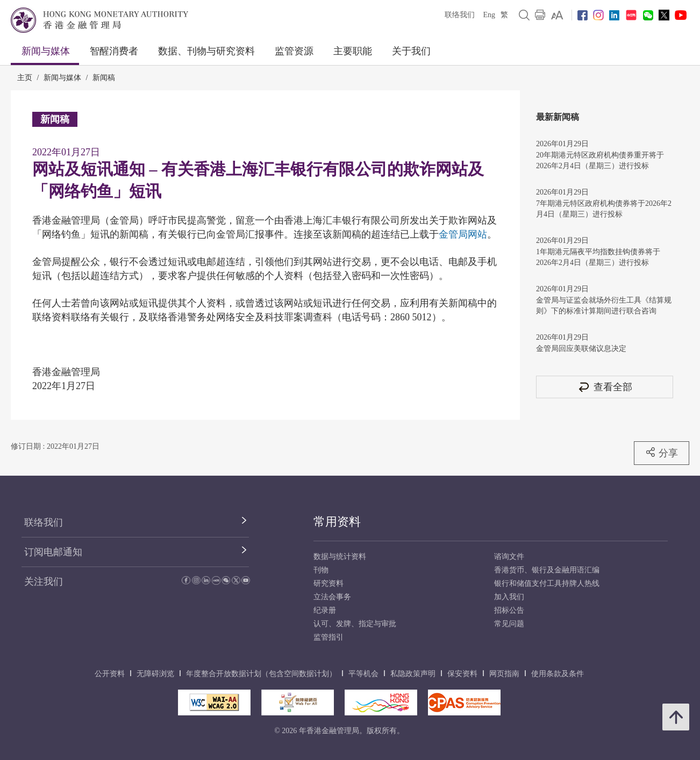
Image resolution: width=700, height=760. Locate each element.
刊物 (321, 570)
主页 (25, 78)
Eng (489, 15)
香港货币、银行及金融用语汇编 (547, 570)
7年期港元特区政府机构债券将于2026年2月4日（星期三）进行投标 (604, 209)
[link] (557, 15)
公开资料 (110, 674)
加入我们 (509, 597)
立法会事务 (332, 597)
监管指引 (328, 637)
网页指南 (504, 674)
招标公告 (509, 610)
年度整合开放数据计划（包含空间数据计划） (261, 674)
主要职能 (353, 51)
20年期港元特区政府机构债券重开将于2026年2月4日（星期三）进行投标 (600, 160)
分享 (662, 453)
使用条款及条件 (558, 674)
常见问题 (509, 624)
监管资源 (294, 51)
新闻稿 (104, 78)
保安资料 (462, 674)
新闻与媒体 (46, 51)
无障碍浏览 (155, 674)
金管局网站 (463, 234)
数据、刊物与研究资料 (206, 51)
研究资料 (328, 583)
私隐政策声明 (413, 674)
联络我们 (460, 15)
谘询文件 (509, 557)
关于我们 (411, 51)
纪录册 (325, 610)
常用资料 (337, 522)
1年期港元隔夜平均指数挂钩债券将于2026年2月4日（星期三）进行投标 (598, 257)
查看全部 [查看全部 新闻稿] (605, 387)
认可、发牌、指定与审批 (355, 624)
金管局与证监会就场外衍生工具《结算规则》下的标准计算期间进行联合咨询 (604, 306)
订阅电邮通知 (53, 552)
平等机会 (363, 674)
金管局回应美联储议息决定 (581, 349)
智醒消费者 (114, 51)
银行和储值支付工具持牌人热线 (547, 583)
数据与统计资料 (340, 557)
